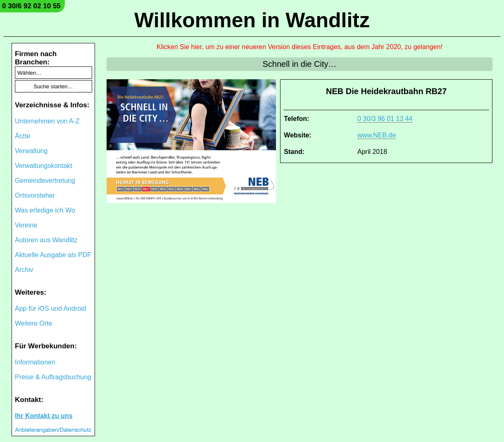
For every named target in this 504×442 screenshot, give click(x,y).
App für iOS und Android (51, 308)
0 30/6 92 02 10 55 (31, 6)
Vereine (26, 225)
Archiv (24, 270)
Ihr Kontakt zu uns (44, 416)
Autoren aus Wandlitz (46, 240)
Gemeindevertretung (45, 181)
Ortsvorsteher (35, 195)
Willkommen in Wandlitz (252, 20)
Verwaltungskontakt (44, 166)
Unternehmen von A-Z (47, 121)
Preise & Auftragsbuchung (53, 377)
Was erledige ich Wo (45, 210)
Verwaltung (31, 151)
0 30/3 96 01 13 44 (385, 119)
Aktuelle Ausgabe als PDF (53, 255)
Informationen (35, 362)
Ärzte (23, 136)
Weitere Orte (33, 323)
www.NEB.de (377, 135)
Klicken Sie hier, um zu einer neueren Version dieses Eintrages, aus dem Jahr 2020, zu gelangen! (300, 47)
